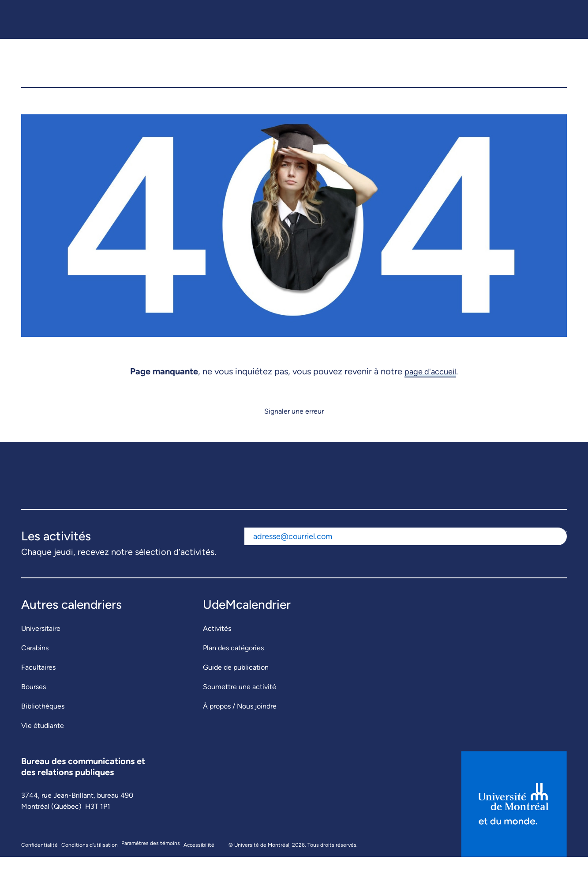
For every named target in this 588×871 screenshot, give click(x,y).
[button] (553, 70)
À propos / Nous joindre (240, 720)
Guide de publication (236, 681)
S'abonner (551, 547)
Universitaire (41, 643)
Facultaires (38, 681)
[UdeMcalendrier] (295, 70)
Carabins (35, 662)
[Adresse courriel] (390, 551)
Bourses (34, 701)
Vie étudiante (43, 740)
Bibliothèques (43, 720)
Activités (217, 643)
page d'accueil (430, 385)
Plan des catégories (233, 662)
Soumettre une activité (240, 701)
